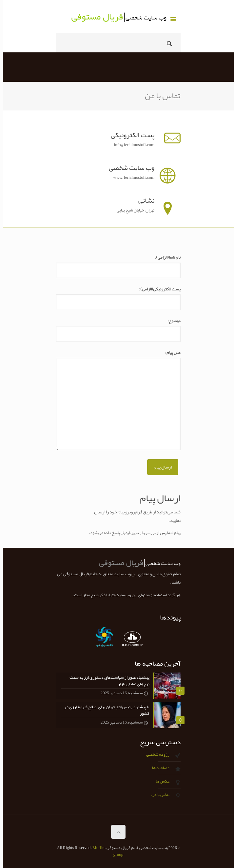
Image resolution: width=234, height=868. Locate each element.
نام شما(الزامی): (165, 258)
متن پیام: (170, 353)
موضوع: (171, 321)
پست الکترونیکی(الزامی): (157, 289)
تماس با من (157, 795)
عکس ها (160, 781)
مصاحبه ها (158, 768)
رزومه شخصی (155, 754)
